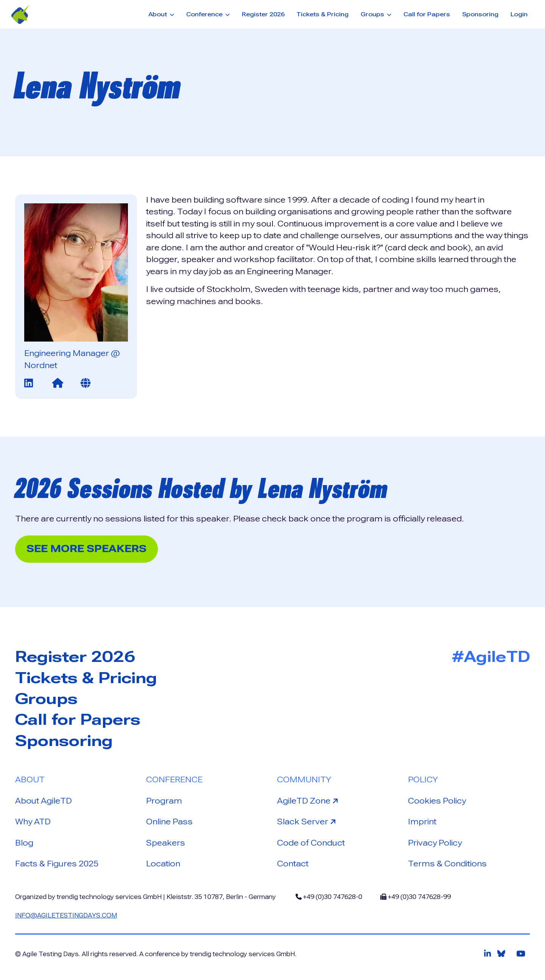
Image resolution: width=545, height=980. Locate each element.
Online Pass (169, 822)
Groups (46, 699)
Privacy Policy (435, 843)
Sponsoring (480, 14)
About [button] (158, 14)
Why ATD (33, 822)
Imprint (422, 822)
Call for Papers (427, 14)
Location (163, 864)
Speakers (166, 843)
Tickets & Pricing (322, 14)
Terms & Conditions (447, 864)
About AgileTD (44, 801)
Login (519, 14)
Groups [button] (373, 14)
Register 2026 (263, 14)
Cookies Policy (437, 801)
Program (164, 801)
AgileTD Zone (309, 800)
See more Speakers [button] (86, 549)
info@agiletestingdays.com (66, 915)
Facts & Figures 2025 (57, 864)
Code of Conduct (311, 843)
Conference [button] (205, 14)
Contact (293, 864)
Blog (24, 843)
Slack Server (308, 821)
